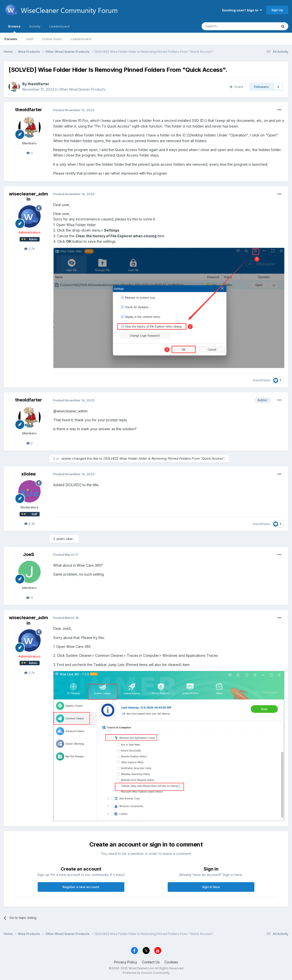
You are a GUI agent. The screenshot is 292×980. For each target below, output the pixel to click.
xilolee (66, 458)
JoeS (29, 554)
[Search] (227, 26)
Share (237, 87)
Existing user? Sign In (242, 10)
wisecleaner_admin (28, 197)
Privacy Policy (126, 962)
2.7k (30, 249)
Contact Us (151, 962)
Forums (11, 39)
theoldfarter (38, 84)
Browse (14, 28)
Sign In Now (211, 887)
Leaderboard (81, 39)
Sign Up (277, 10)
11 (30, 598)
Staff (30, 39)
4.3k (30, 524)
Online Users (52, 39)
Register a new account (81, 887)
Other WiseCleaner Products (82, 89)
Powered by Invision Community (146, 973)
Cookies (171, 962)
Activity (35, 26)
